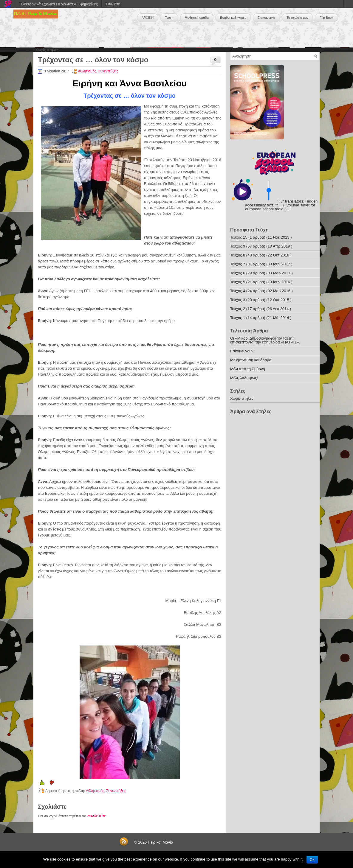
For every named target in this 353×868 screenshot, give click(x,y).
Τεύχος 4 (238, 291)
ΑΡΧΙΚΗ (148, 18)
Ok (312, 860)
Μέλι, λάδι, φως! (244, 378)
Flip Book (326, 18)
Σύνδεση (113, 4)
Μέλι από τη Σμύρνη (248, 369)
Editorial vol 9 (242, 351)
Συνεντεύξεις (108, 71)
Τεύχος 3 (238, 300)
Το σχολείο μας (297, 18)
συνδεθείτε (97, 816)
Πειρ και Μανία (161, 842)
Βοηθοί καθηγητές (233, 18)
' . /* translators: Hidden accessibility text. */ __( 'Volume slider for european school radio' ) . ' (281, 205)
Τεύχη (169, 18)
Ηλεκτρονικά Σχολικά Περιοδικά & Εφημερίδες (59, 4)
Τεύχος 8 (238, 255)
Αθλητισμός (87, 71)
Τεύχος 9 (238, 246)
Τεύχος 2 (238, 309)
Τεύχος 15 (239, 237)
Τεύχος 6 (238, 273)
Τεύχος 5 (238, 282)
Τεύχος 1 (238, 318)
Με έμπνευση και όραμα (251, 360)
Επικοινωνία (267, 18)
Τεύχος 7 (238, 264)
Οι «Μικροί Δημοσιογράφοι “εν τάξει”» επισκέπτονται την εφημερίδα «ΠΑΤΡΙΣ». (265, 340)
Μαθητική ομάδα (197, 18)
